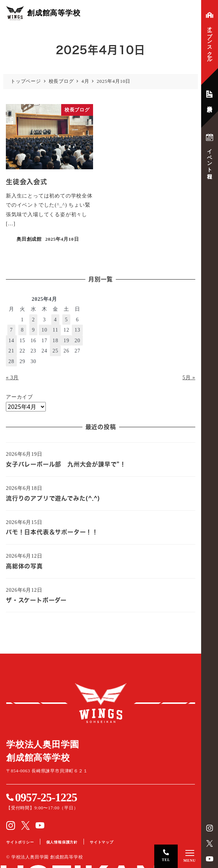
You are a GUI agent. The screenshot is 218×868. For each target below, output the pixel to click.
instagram (210, 828)
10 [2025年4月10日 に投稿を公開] (44, 330)
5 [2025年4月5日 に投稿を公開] (66, 320)
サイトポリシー (20, 842)
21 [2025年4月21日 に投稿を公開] (11, 351)
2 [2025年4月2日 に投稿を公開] (33, 320)
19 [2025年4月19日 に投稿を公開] (66, 340)
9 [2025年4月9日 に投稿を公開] (33, 330)
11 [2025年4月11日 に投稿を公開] (56, 330)
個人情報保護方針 (62, 842)
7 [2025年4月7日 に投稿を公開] (11, 330)
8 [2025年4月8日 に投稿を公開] (22, 330)
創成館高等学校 (101, 703)
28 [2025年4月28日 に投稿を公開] (11, 361)
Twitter (210, 843)
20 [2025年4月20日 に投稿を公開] (77, 340)
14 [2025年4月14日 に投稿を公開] (11, 340)
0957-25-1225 (46, 797)
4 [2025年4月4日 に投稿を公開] (55, 320)
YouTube (210, 859)
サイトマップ (102, 842)
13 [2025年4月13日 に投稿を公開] (77, 330)
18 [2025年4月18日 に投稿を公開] (55, 340)
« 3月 (12, 377)
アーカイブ (19, 397)
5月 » (189, 377)
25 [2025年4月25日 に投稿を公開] (55, 351)
